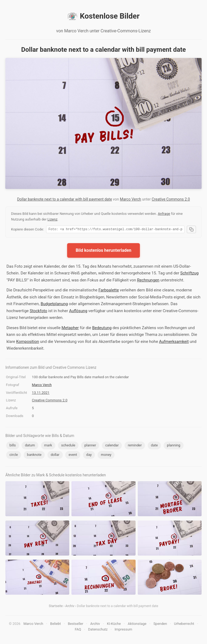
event (73, 455)
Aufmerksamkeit (174, 342)
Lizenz (52, 219)
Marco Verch (131, 199)
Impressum (123, 630)
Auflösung (78, 312)
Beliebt (56, 624)
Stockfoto (38, 312)
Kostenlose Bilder (103, 16)
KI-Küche (114, 624)
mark (48, 446)
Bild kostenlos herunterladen (104, 251)
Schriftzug (189, 274)
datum (30, 446)
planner (90, 446)
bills (13, 446)
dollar (55, 455)
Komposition (28, 342)
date (154, 446)
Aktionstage (137, 624)
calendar (112, 446)
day (89, 455)
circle (14, 455)
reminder (135, 446)
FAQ (78, 630)
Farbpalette (109, 291)
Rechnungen (148, 281)
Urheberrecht (184, 624)
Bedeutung (102, 329)
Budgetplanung (54, 305)
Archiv (70, 607)
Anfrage (164, 214)
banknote (34, 455)
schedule (68, 446)
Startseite (56, 607)
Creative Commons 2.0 (171, 199)
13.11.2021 (41, 393)
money (106, 455)
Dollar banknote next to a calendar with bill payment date (64, 199)
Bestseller (76, 624)
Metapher (70, 329)
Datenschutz (98, 630)
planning (174, 446)
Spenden (160, 624)
